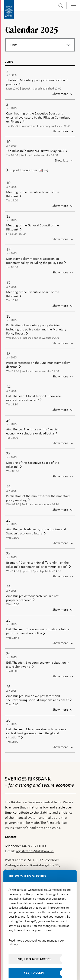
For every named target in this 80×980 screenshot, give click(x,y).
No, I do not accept (34, 950)
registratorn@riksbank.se (35, 842)
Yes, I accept (34, 964)
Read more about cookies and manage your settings (36, 933)
